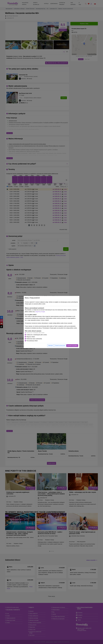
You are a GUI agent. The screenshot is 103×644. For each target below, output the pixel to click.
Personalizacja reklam (32, 341)
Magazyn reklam (31, 337)
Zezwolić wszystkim (72, 346)
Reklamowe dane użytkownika (34, 339)
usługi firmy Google (40, 312)
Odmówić (51, 346)
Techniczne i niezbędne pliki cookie (35, 333)
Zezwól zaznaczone (60, 346)
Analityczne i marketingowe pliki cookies (37, 335)
